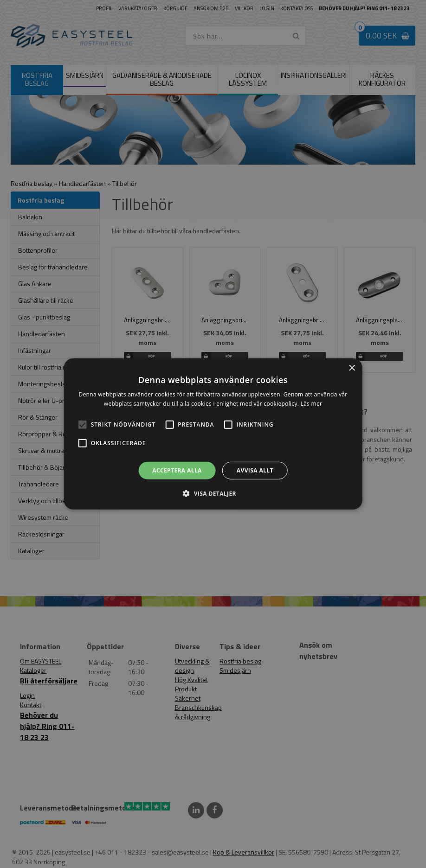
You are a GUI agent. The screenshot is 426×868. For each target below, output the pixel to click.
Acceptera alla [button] (177, 470)
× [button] (352, 368)
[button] (83, 425)
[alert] (213, 434)
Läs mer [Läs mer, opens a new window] (312, 404)
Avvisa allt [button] (255, 470)
